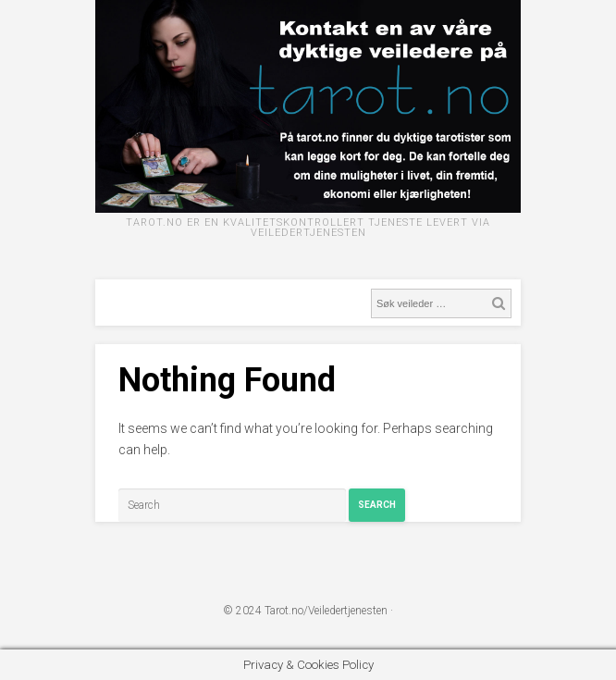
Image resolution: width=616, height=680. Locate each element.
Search (377, 505)
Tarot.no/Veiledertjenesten (326, 611)
